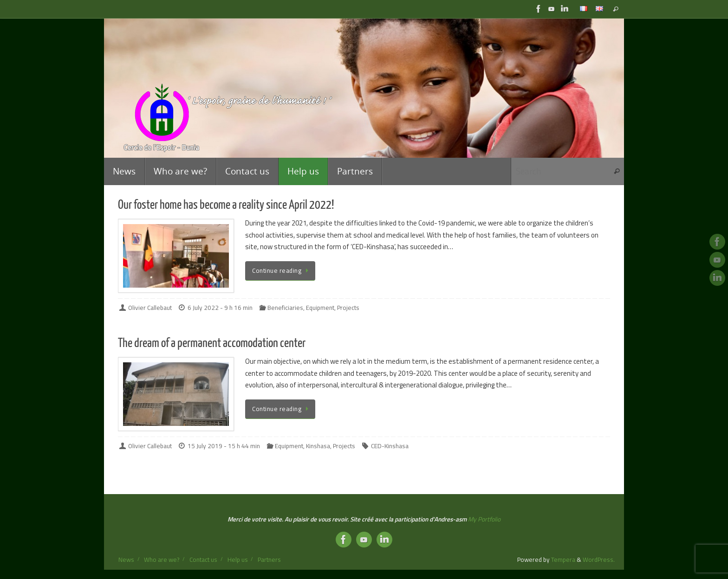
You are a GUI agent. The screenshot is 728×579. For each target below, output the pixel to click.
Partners (269, 560)
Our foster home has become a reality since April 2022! (226, 205)
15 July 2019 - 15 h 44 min (224, 446)
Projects (348, 308)
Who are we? (162, 560)
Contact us (203, 560)
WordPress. (599, 560)
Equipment (320, 308)
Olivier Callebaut (150, 308)
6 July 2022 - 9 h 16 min (220, 308)
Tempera (563, 560)
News (126, 560)
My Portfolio (484, 519)
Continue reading (282, 270)
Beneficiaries (285, 308)
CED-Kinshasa (390, 446)
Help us (238, 560)
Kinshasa (318, 446)
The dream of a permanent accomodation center (212, 343)
